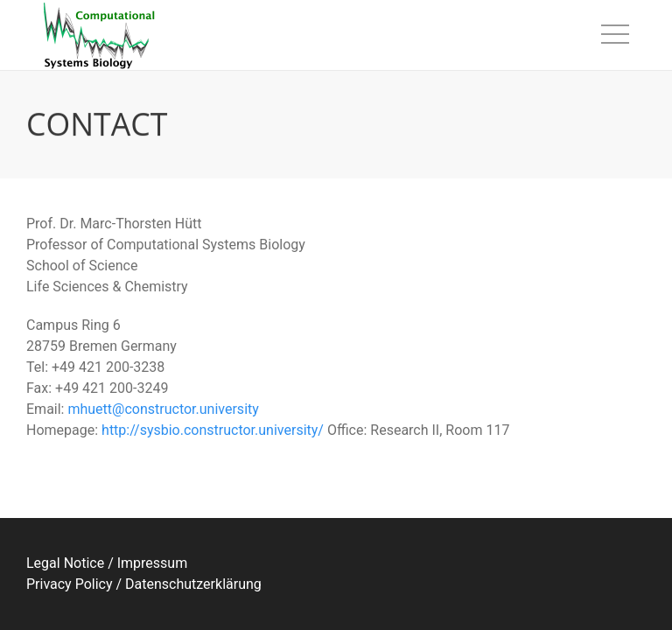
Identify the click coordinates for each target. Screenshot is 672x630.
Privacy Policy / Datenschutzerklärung (144, 584)
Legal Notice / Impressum (107, 563)
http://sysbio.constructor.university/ (213, 430)
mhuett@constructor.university (163, 409)
